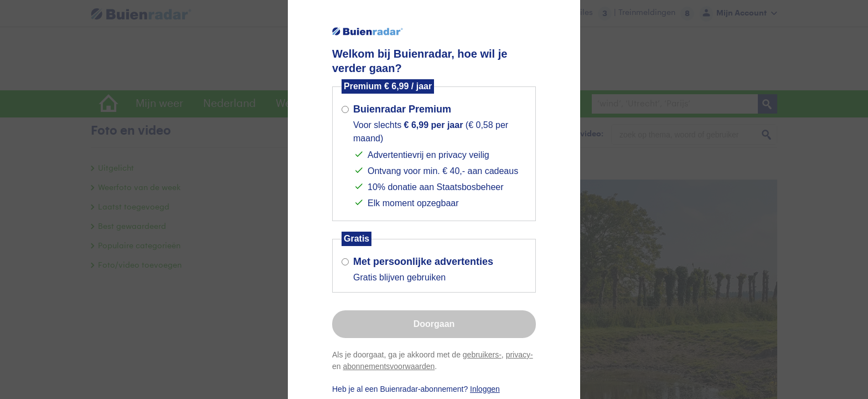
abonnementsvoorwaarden (389, 366)
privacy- (520, 355)
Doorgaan (434, 324)
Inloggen (485, 389)
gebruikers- (482, 355)
